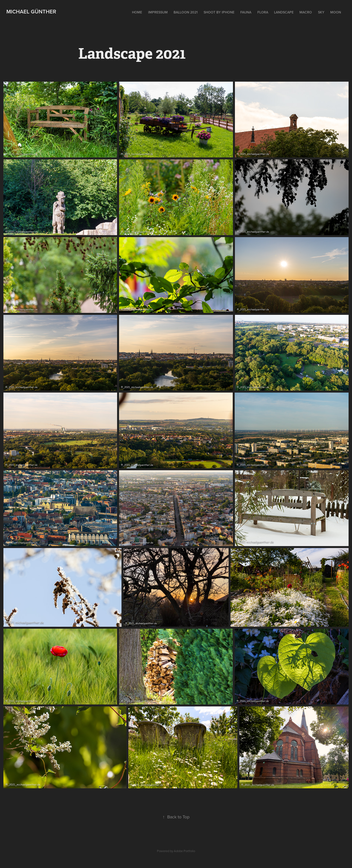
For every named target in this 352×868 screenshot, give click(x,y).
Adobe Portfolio (184, 851)
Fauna (246, 12)
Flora (263, 12)
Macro (306, 12)
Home (137, 12)
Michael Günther (31, 11)
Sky (321, 12)
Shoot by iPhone (219, 12)
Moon (336, 12)
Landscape (284, 12)
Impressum (158, 12)
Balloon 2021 (186, 12)
